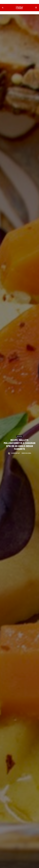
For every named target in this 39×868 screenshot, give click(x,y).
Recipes (19, 436)
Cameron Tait (15, 453)
